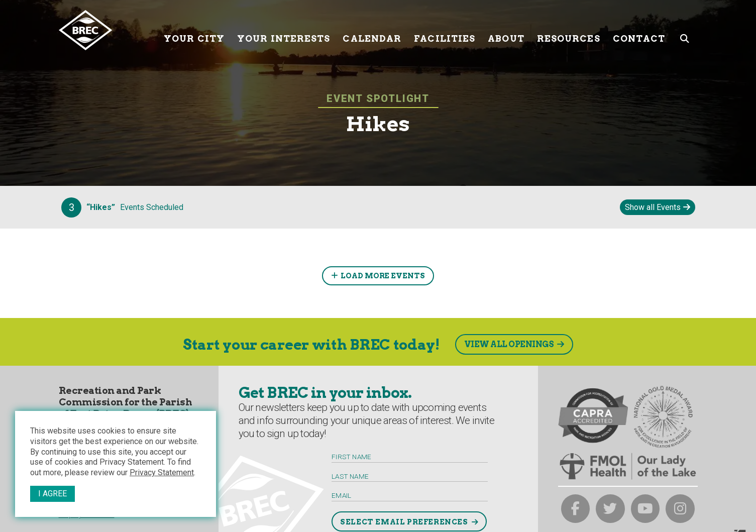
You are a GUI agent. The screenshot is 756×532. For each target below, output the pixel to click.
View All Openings (509, 344)
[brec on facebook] (576, 509)
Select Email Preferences (404, 522)
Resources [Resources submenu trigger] (569, 30)
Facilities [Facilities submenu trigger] (445, 30)
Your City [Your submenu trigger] (194, 30)
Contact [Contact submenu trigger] (639, 30)
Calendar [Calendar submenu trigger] (372, 30)
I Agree (52, 494)
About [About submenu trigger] (506, 30)
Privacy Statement (162, 472)
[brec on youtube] (645, 509)
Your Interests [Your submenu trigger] (284, 30)
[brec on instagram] (680, 509)
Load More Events (383, 276)
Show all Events (653, 207)
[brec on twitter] (610, 509)
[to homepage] (108, 30)
